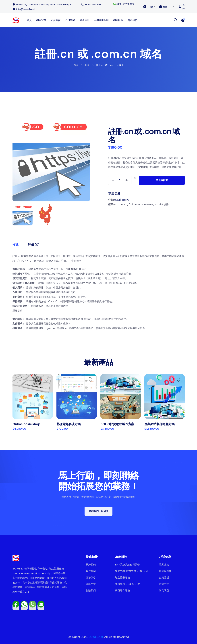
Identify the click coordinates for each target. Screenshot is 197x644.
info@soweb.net (26, 9)
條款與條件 (165, 571)
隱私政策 (164, 565)
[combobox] (152, 7)
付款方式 (164, 584)
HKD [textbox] (150, 7)
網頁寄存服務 (122, 590)
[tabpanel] (99, 292)
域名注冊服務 (122, 200)
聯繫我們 (91, 590)
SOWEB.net (96, 637)
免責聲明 (164, 578)
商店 (87, 65)
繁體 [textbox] (165, 7)
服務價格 (91, 578)
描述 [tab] (16, 245)
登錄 (184, 7)
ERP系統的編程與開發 (127, 565)
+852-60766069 (123, 4)
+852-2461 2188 (93, 5)
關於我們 (132, 20)
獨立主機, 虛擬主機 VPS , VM (131, 571)
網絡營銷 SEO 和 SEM (128, 584)
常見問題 (164, 590)
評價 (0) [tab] (34, 245)
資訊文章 (91, 584)
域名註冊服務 (122, 578)
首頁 (76, 65)
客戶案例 (91, 571)
